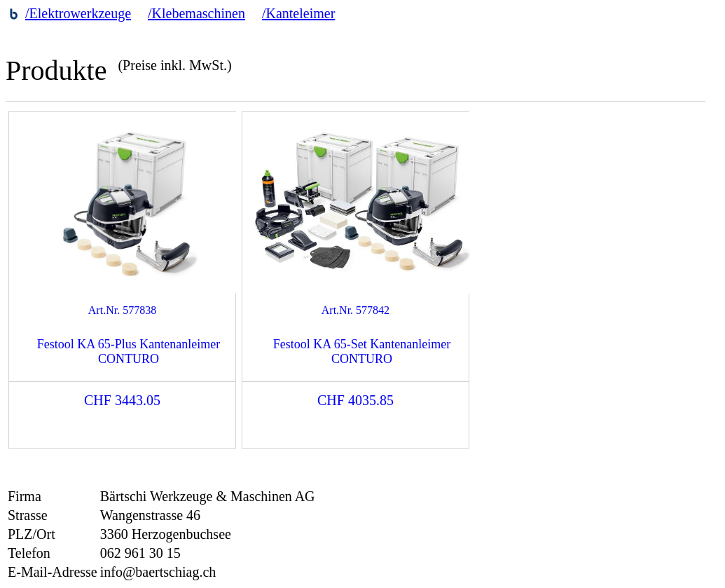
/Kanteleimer (298, 13)
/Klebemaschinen (196, 13)
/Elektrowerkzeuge (78, 13)
